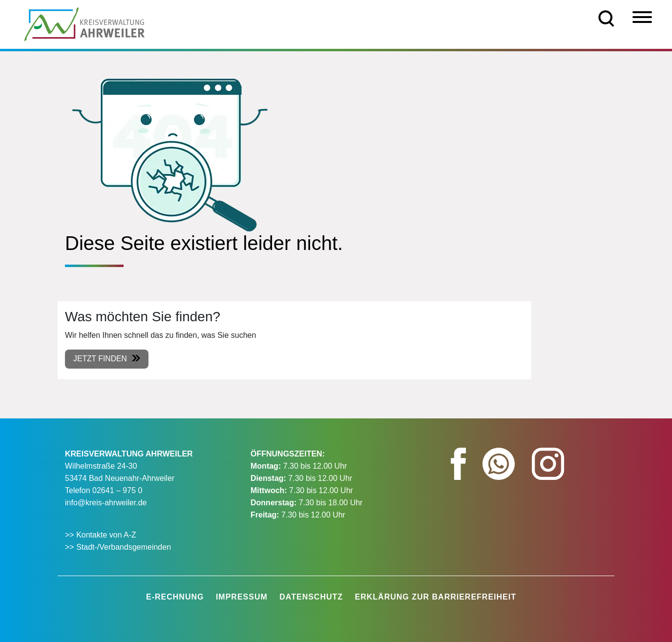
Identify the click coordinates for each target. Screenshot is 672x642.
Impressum (242, 597)
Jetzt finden (101, 359)
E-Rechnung (175, 597)
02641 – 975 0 (117, 490)
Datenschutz (311, 597)
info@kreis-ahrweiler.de (106, 503)
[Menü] (642, 17)
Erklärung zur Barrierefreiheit (436, 597)
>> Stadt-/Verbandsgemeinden (118, 547)
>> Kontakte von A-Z (102, 535)
